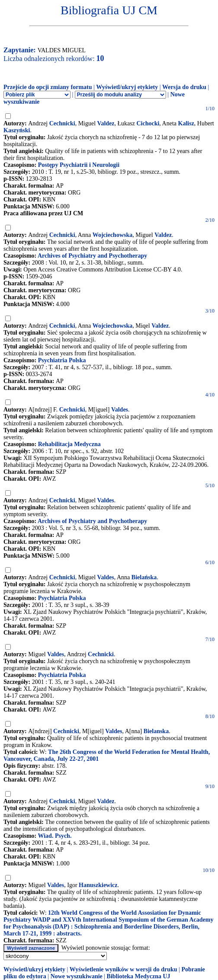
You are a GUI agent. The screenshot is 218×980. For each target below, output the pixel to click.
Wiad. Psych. (54, 836)
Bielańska (144, 577)
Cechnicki (62, 123)
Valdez (106, 123)
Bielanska (156, 731)
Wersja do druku (184, 87)
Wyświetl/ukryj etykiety (127, 87)
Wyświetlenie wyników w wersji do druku (123, 969)
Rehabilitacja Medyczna (69, 444)
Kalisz (186, 123)
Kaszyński (17, 130)
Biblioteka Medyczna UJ (139, 976)
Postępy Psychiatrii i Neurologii (79, 165)
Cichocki (148, 123)
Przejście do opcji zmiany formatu (48, 87)
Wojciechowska (113, 235)
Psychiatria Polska (62, 360)
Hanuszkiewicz (98, 885)
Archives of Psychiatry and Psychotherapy (92, 256)
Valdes (120, 410)
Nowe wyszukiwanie (77, 976)
